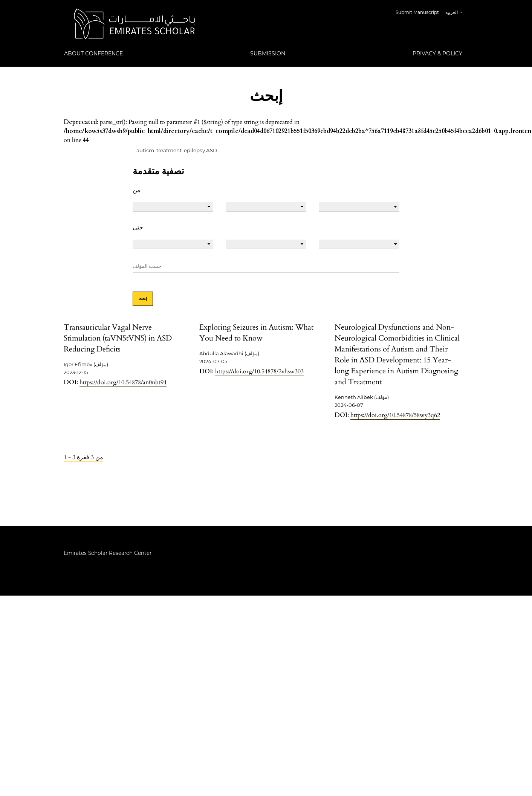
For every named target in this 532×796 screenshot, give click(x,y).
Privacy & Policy (437, 53)
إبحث (143, 299)
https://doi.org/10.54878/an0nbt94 (123, 382)
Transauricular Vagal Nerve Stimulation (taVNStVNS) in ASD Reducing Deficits (118, 338)
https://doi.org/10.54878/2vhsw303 (259, 371)
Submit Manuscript (417, 12)
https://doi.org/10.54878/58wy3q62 (395, 415)
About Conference (93, 53)
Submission (268, 53)
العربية (457, 11)
